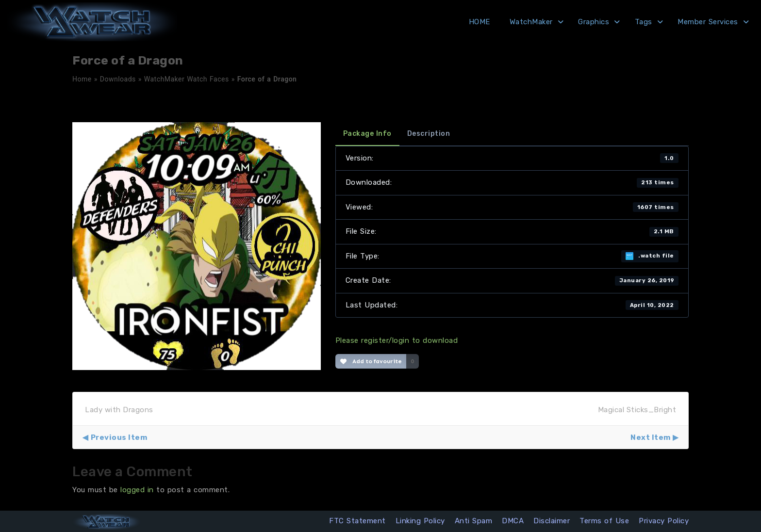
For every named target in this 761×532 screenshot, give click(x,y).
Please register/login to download (397, 340)
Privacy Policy (664, 521)
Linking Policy (420, 521)
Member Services (708, 22)
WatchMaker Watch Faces (187, 79)
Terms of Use (604, 521)
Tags (644, 22)
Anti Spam (474, 521)
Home (82, 79)
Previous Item (119, 437)
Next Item (651, 437)
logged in (137, 490)
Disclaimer (552, 521)
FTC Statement (357, 521)
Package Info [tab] (367, 134)
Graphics (594, 22)
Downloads (118, 79)
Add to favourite (371, 361)
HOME (480, 22)
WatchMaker (531, 22)
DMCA (513, 521)
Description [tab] (429, 134)
